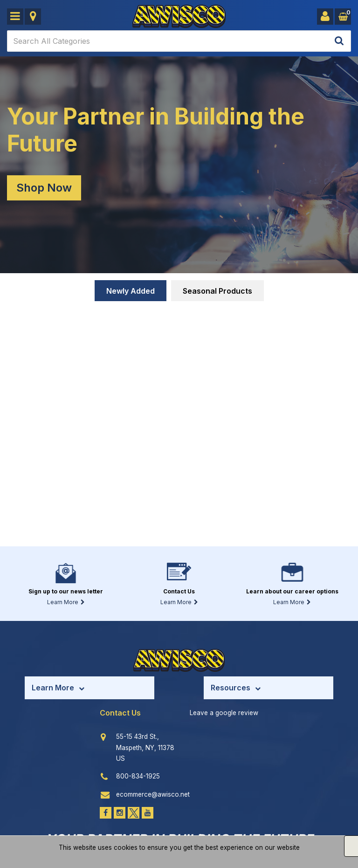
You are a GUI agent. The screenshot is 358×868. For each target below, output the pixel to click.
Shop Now (44, 188)
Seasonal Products (217, 291)
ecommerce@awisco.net (153, 794)
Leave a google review (224, 713)
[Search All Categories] (179, 41)
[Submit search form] (339, 41)
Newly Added (131, 291)
